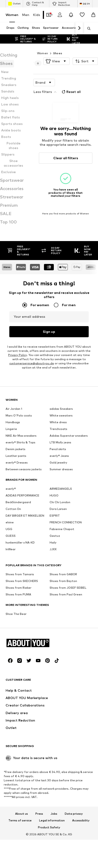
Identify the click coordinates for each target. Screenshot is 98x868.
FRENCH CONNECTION (66, 522)
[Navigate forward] (79, 28)
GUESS (11, 536)
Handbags (13, 422)
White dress (58, 422)
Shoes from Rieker (19, 587)
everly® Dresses (17, 462)
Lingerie (11, 429)
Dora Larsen (58, 509)
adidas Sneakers (61, 409)
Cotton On (13, 509)
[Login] (60, 15)
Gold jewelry (58, 462)
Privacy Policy (17, 355)
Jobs (54, 814)
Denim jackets (15, 449)
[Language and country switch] (85, 4)
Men (26, 15)
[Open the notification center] (71, 15)
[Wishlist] (82, 15)
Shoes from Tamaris (20, 574)
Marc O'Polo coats (19, 415)
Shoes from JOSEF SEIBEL (68, 587)
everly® (11, 488)
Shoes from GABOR (63, 574)
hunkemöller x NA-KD (20, 542)
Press (39, 814)
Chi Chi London (60, 502)
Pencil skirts (58, 449)
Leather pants (16, 456)
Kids (37, 15)
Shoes (58, 53)
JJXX (53, 549)
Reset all (71, 92)
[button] (56, 61)
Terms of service (20, 820)
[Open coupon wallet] (49, 15)
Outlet (14, 4)
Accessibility (81, 820)
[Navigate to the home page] (31, 643)
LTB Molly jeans (60, 442)
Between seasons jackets (24, 469)
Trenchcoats (58, 429)
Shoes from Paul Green (66, 594)
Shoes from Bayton (63, 581)
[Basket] (93, 15)
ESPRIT (55, 515)
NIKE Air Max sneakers (21, 435)
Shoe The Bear (16, 614)
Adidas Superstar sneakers (69, 435)
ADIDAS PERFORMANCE (22, 495)
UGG (9, 529)
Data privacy (74, 814)
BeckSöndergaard (18, 502)
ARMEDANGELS (61, 488)
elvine (10, 522)
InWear (11, 549)
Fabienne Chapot (62, 529)
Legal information (52, 820)
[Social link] (10, 660)
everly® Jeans (59, 456)
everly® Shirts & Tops (20, 442)
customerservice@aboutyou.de (32, 363)
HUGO (54, 495)
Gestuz (55, 536)
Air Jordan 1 (14, 409)
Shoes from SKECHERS (22, 581)
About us (22, 814)
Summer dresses (61, 469)
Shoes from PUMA (18, 594)
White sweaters (61, 415)
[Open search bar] (87, 29)
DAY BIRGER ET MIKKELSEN (25, 515)
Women (12, 15)
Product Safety (49, 827)
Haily (53, 542)
